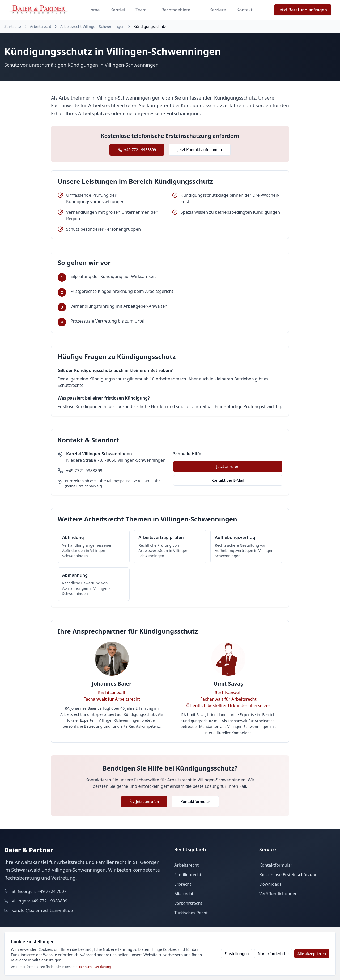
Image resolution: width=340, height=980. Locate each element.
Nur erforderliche (273, 954)
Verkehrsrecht (188, 903)
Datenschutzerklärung (94, 967)
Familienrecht (188, 875)
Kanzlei (118, 10)
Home (93, 10)
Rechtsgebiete (178, 10)
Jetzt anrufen (228, 466)
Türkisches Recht (191, 913)
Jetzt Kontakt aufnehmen (200, 150)
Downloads (270, 884)
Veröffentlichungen (278, 894)
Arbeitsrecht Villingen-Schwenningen (92, 26)
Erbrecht (183, 884)
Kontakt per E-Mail (228, 480)
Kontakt (244, 10)
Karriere (218, 10)
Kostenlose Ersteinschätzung (288, 875)
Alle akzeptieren (312, 954)
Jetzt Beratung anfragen (303, 10)
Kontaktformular (195, 801)
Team (141, 10)
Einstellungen (237, 954)
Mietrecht (184, 894)
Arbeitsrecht (41, 26)
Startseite (13, 26)
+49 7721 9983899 (137, 150)
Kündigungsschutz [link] (150, 26)
